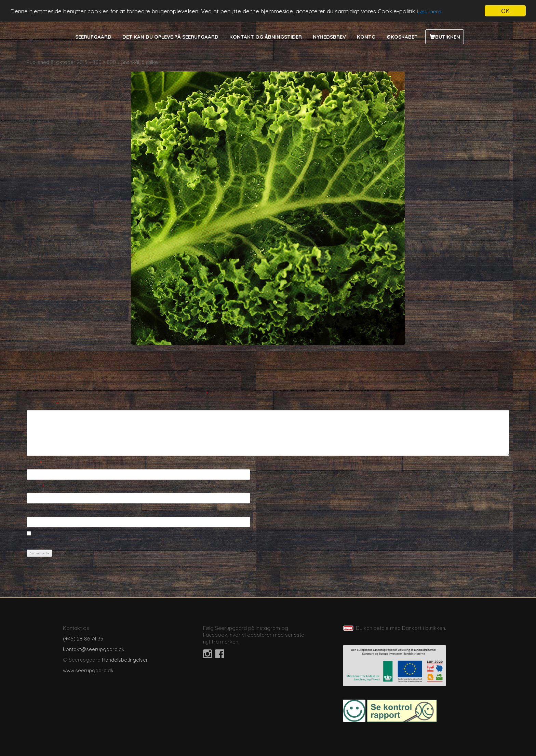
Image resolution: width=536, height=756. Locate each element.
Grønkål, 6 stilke (139, 62)
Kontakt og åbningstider (266, 37)
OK (505, 11)
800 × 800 (104, 62)
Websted (37, 510)
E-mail (35, 487)
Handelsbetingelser (125, 660)
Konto (366, 37)
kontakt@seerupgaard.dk (94, 649)
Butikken (448, 37)
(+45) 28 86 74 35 (83, 639)
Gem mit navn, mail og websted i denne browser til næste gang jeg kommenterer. (124, 542)
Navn (34, 463)
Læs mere (429, 11)
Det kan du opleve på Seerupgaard (170, 37)
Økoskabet (402, 37)
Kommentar (42, 404)
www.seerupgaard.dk (88, 670)
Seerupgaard (93, 37)
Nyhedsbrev (329, 37)
